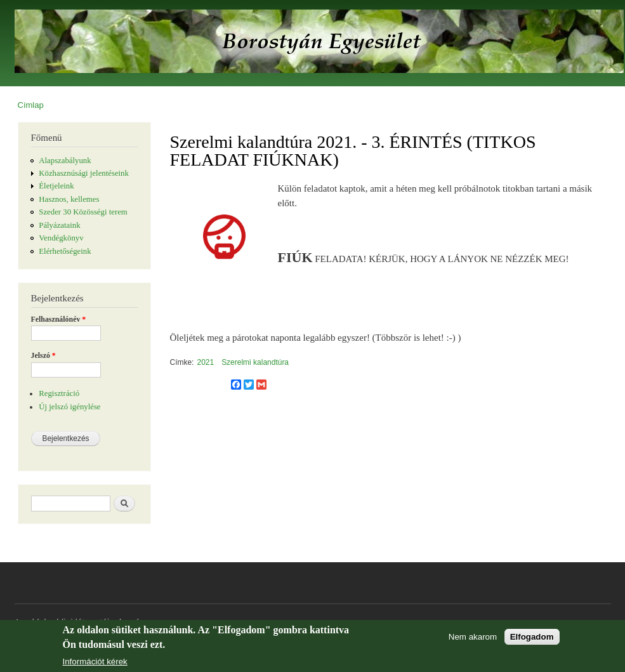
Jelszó (43, 355)
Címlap (31, 105)
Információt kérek (95, 662)
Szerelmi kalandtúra (255, 362)
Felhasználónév (59, 319)
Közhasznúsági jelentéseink (84, 173)
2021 (205, 362)
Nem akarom (473, 637)
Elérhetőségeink (65, 251)
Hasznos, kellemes (69, 199)
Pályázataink (59, 225)
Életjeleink (56, 186)
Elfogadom (532, 637)
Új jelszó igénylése (69, 407)
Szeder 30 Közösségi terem (83, 212)
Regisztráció (59, 393)
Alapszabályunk (65, 161)
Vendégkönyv (61, 238)
